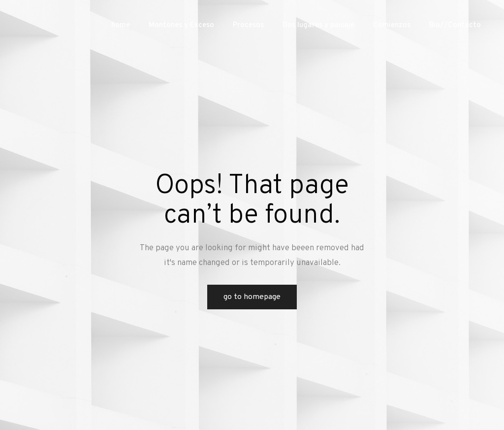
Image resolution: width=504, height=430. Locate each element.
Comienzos (392, 25)
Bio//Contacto (455, 25)
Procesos (248, 25)
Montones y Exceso (181, 25)
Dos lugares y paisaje (318, 25)
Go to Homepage (252, 297)
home (121, 25)
